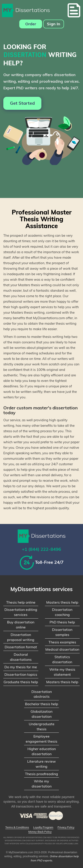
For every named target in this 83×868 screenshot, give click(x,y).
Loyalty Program (43, 827)
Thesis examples (62, 642)
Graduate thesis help (21, 682)
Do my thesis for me (21, 667)
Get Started (22, 103)
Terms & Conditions (17, 827)
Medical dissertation (62, 649)
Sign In (54, 24)
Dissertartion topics (21, 674)
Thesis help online (21, 602)
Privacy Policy (66, 827)
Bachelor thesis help (42, 704)
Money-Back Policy (40, 832)
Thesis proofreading (41, 774)
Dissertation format (21, 647)
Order (31, 24)
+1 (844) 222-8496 (41, 549)
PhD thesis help (62, 622)
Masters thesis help (62, 602)
